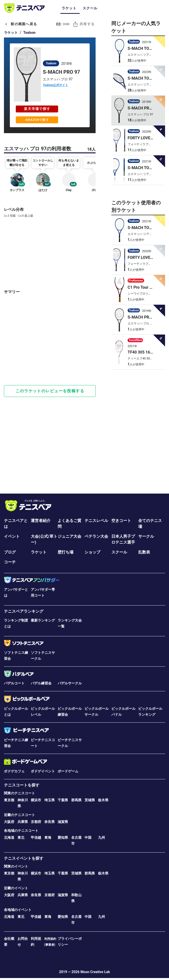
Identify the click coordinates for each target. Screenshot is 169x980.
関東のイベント (16, 866)
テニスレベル (96, 521)
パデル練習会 (41, 683)
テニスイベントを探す (24, 858)
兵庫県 (23, 822)
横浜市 (36, 800)
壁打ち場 (66, 552)
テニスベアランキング (24, 611)
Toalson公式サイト (55, 85)
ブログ (10, 552)
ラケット (11, 33)
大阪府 (9, 822)
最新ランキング (43, 620)
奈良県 (50, 822)
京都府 (36, 822)
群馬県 (76, 800)
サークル (146, 536)
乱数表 (144, 552)
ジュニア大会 (69, 536)
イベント (12, 536)
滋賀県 (63, 822)
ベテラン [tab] (148, 8)
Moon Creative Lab (95, 972)
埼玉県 (50, 800)
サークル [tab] (106, 8)
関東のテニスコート (19, 793)
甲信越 (36, 837)
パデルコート (14, 683)
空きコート (121, 521)
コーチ (10, 562)
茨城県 (90, 800)
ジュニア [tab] (127, 8)
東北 (21, 837)
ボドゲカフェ (14, 771)
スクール (119, 552)
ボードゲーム (68, 771)
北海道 (9, 837)
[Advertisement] (50, 363)
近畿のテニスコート (19, 815)
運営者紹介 (41, 521)
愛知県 (63, 837)
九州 (101, 837)
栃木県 (103, 800)
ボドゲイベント (43, 771)
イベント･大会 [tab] (82, 8)
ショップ (92, 552)
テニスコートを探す (22, 785)
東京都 (9, 800)
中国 (88, 837)
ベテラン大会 (96, 536)
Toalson (30, 33)
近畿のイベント (16, 888)
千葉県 (63, 800)
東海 (48, 837)
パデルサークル (70, 683)
